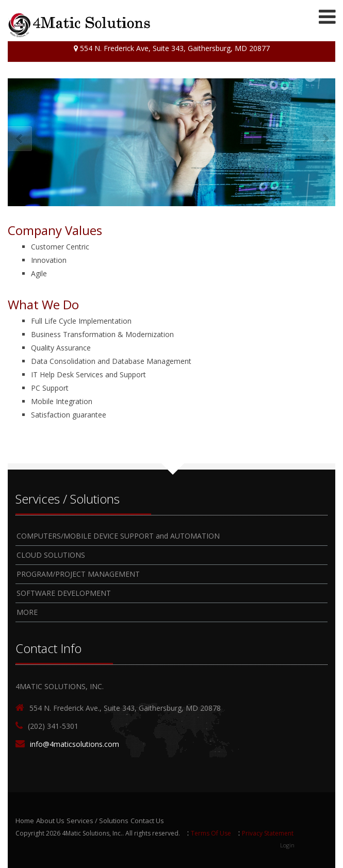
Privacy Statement (268, 833)
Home (25, 821)
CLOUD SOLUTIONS (51, 555)
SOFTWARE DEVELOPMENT (64, 593)
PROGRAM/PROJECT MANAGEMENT (78, 574)
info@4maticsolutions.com (75, 744)
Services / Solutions (97, 821)
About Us (50, 821)
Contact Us (147, 821)
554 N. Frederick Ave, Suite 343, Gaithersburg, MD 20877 (172, 48)
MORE (27, 612)
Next (324, 139)
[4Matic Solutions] (80, 25)
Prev (19, 139)
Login (287, 845)
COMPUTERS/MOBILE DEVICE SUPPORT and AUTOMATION (118, 536)
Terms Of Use (211, 833)
